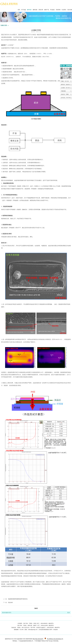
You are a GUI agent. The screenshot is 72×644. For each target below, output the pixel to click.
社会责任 (64, 9)
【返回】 (36, 608)
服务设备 (35, 9)
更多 (69, 613)
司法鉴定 (52, 9)
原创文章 (41, 9)
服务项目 (29, 9)
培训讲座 (58, 9)
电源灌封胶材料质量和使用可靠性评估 (18, 599)
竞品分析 (10, 602)
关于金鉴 (24, 9)
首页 (19, 9)
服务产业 (47, 9)
